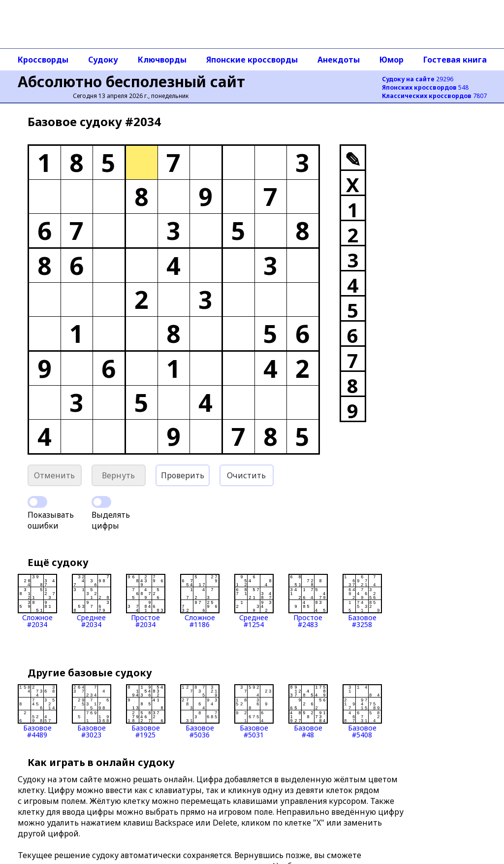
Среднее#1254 (254, 601)
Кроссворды (43, 60)
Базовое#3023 (92, 711)
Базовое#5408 (362, 711)
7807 (434, 96)
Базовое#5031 (254, 711)
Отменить (54, 475)
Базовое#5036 (200, 711)
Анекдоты (339, 60)
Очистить (246, 475)
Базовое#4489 (37, 711)
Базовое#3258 (362, 601)
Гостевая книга (455, 60)
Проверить (183, 475)
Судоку (103, 60)
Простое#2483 (308, 601)
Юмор (392, 60)
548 (425, 87)
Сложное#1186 (200, 601)
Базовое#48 (308, 711)
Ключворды (162, 60)
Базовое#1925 (146, 711)
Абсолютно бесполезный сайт (131, 82)
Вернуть (118, 475)
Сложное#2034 (37, 601)
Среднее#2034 (92, 601)
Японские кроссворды (252, 60)
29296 (418, 79)
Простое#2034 (146, 601)
